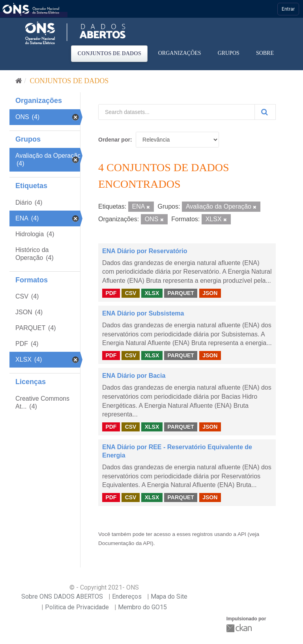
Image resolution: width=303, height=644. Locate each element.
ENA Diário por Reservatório (145, 251)
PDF (111, 293)
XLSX (152, 293)
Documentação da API (125, 543)
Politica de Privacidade (77, 607)
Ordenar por (114, 140)
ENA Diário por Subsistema (143, 313)
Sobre (265, 53)
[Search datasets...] (177, 112)
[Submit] (265, 112)
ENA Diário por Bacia (134, 376)
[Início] (19, 81)
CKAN (240, 628)
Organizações (180, 53)
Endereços (127, 596)
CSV (131, 293)
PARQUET (180, 293)
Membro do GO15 (142, 607)
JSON (210, 293)
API (242, 534)
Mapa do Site (169, 596)
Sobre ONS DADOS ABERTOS (62, 596)
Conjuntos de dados (109, 53)
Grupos (229, 53)
